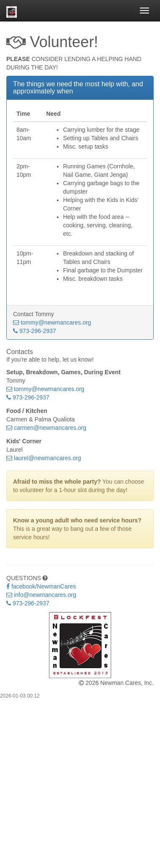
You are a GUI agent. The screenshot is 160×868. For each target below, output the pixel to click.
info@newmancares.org (41, 595)
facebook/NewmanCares (41, 586)
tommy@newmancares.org (52, 322)
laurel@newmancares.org (44, 458)
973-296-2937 (35, 331)
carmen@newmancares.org (46, 428)
